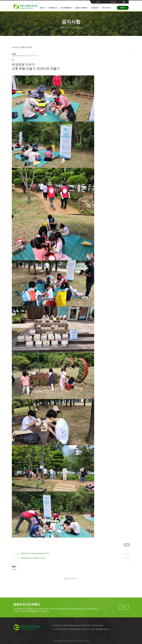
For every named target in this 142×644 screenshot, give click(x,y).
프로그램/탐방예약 (66, 8)
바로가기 (123, 607)
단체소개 (42, 8)
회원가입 (113, 2)
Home (62, 28)
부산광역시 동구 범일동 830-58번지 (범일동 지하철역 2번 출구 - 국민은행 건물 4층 (78, 625)
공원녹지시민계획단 (81, 8)
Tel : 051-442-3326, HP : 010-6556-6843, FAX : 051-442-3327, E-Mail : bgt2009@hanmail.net (81, 629)
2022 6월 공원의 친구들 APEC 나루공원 (33, 558)
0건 (15, 56)
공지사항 (79, 28)
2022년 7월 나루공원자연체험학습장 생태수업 (35, 553)
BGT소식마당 (106, 8)
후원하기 (123, 8)
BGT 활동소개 (53, 8)
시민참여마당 (94, 8)
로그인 (98, 2)
